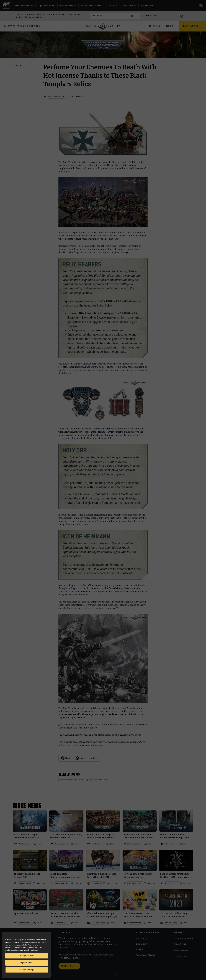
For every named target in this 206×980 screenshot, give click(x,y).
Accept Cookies (27, 956)
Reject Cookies (27, 963)
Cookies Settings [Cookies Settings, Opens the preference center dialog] (27, 970)
